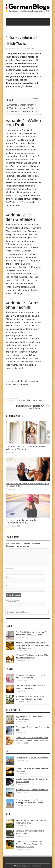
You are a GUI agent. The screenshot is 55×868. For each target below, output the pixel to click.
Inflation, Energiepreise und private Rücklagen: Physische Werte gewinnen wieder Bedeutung (32, 645)
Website (10, 586)
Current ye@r (13, 601)
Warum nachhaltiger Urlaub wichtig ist (32, 790)
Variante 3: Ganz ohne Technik (23, 111)
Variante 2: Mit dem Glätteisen (23, 108)
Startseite (18, 866)
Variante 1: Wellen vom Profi (22, 105)
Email (9, 577)
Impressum (26, 866)
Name (9, 569)
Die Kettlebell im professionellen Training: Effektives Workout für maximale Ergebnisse (29, 844)
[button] (34, 101)
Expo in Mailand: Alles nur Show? (29, 399)
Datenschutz (36, 866)
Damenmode (13, 49)
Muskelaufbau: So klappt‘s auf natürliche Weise (26, 406)
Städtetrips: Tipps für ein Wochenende (32, 758)
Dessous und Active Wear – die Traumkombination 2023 (21, 521)
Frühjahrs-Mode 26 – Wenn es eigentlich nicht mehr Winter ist (26, 448)
